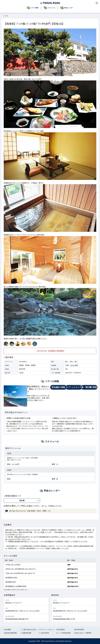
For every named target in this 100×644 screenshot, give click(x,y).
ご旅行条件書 (44, 633)
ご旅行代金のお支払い (30, 630)
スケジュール (51, 8)
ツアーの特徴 (34, 8)
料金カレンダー (69, 8)
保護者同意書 (27, 633)
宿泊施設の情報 (58, 387)
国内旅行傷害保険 (11, 633)
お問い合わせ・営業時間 (83, 633)
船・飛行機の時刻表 (89, 388)
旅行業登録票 (79, 630)
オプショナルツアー (74, 388)
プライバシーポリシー (47, 630)
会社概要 (8, 630)
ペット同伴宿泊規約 (64, 633)
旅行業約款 (61, 630)
